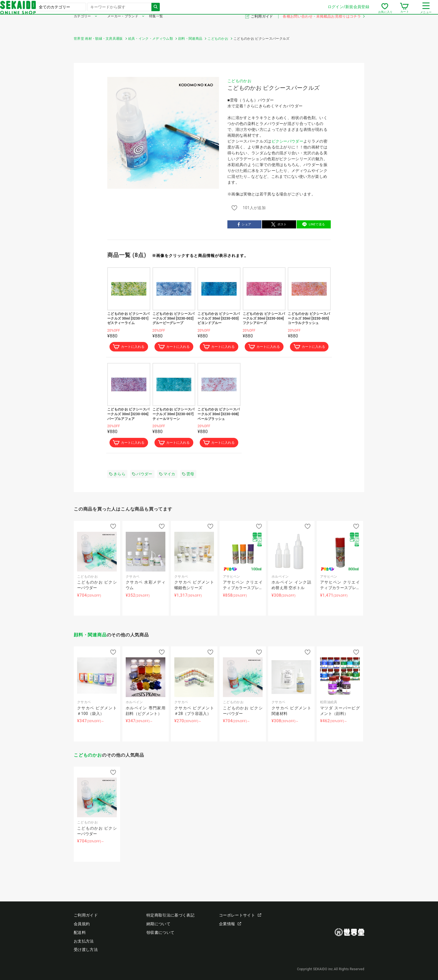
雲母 (188, 475)
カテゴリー (82, 25)
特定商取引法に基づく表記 (170, 915)
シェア (245, 224)
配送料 (80, 932)
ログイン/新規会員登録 (275, 11)
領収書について (160, 932)
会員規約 (82, 924)
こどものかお (239, 81)
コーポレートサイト (240, 915)
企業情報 (230, 924)
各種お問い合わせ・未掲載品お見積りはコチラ (323, 25)
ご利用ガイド (262, 25)
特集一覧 (156, 25)
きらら (117, 475)
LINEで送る (314, 224)
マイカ (167, 475)
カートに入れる (129, 347)
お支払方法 (84, 941)
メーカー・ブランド (123, 25)
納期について (158, 924)
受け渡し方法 (86, 950)
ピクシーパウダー (288, 141)
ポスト (279, 224)
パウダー (142, 475)
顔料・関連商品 (90, 636)
